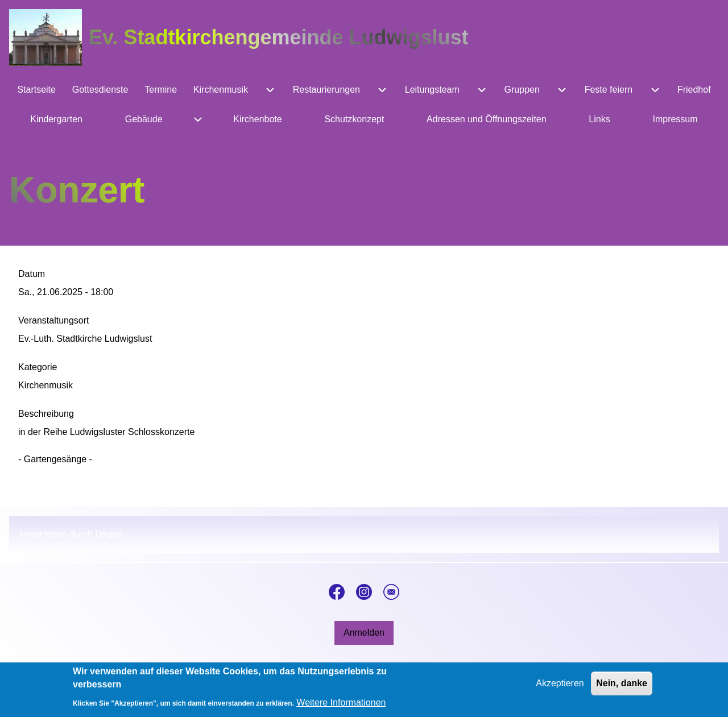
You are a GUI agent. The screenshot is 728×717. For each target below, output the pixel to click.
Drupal (108, 534)
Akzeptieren (560, 688)
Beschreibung (46, 414)
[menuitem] (36, 90)
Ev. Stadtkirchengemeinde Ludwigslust (278, 37)
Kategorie (38, 367)
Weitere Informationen (341, 707)
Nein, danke (622, 688)
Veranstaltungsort (54, 320)
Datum (32, 274)
